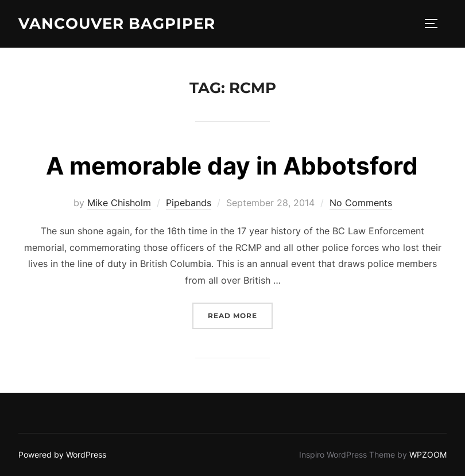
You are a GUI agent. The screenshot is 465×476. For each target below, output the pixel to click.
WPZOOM (428, 454)
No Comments (361, 203)
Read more (240, 314)
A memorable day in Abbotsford (232, 166)
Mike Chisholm (119, 203)
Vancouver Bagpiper (117, 24)
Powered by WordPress (62, 454)
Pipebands (189, 203)
